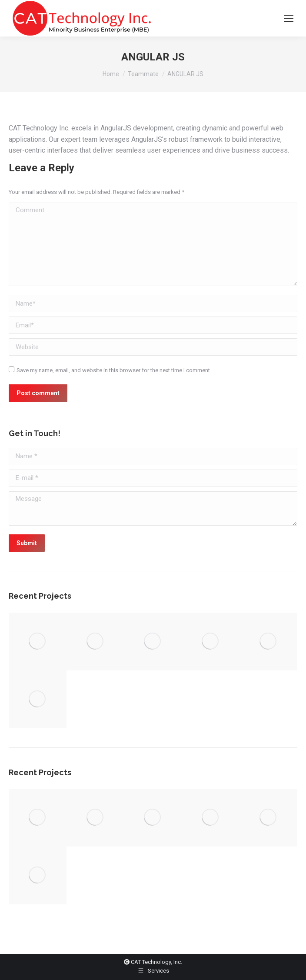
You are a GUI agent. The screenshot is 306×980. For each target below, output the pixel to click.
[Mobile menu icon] (289, 18)
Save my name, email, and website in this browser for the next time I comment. (114, 370)
